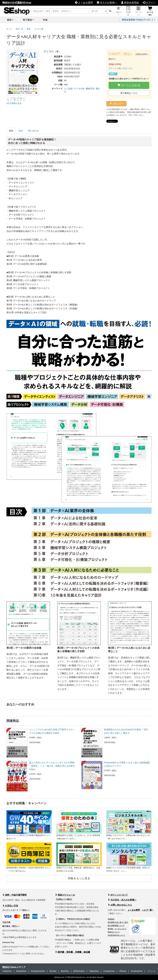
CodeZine (7, 971)
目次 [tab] (21, 131)
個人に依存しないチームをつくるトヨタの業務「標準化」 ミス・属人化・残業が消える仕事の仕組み (52, 766)
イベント (151, 971)
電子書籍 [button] (27, 20)
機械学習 (90, 89)
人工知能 (68, 89)
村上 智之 (49, 51)
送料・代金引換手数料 (15, 895)
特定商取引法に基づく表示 (118, 922)
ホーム (9, 29)
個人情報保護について (116, 925)
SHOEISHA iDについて (116, 935)
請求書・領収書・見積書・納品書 (73, 952)
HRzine (123, 971)
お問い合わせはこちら (120, 905)
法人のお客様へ (107, 3)
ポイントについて (118, 895)
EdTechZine (79, 971)
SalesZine (94, 971)
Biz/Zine (65, 971)
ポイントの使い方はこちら (121, 68)
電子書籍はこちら (129, 93)
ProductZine (137, 971)
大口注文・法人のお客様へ (122, 900)
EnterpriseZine (38, 971)
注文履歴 (128, 11)
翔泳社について (114, 932)
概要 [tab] (11, 131)
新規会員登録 (130, 3)
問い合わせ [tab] (33, 131)
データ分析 (79, 89)
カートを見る (150, 11)
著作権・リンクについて (117, 929)
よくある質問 (84, 3)
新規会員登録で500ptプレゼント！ (139, 20)
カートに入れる (129, 85)
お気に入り (118, 11)
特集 (45, 20)
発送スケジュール (65, 895)
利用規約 (111, 919)
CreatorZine (109, 971)
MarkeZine (21, 971)
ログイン (149, 3)
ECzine (53, 971)
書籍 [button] (9, 20)
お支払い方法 (10, 906)
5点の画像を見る (14, 103)
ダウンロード (138, 11)
